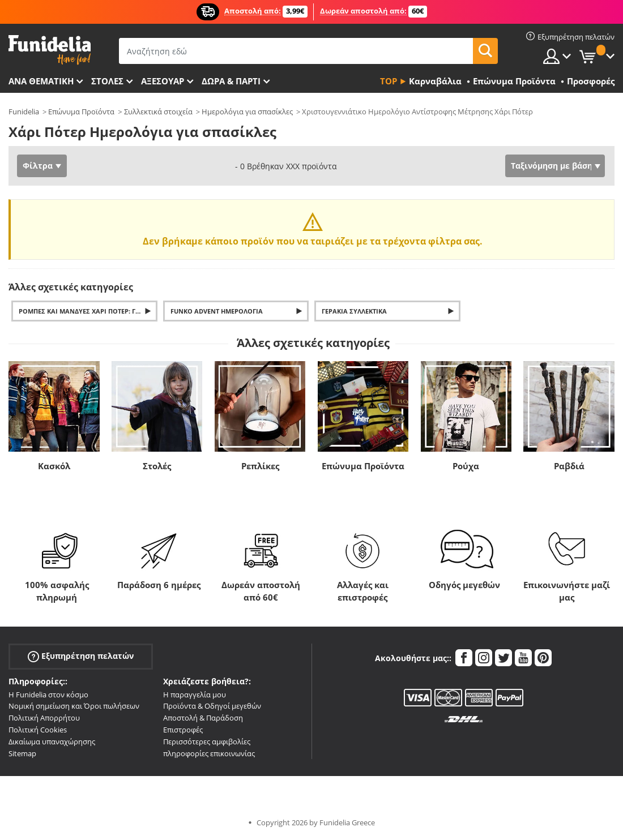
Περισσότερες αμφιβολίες (207, 742)
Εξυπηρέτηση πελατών (81, 656)
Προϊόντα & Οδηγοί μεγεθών (212, 706)
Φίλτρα (38, 166)
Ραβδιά (569, 466)
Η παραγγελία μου (195, 695)
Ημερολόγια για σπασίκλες (247, 112)
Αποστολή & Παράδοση (203, 718)
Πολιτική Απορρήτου (44, 718)
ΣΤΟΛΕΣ (107, 81)
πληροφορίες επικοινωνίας (209, 753)
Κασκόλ (54, 466)
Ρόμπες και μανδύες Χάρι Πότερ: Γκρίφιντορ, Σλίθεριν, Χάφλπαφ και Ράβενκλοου (88, 311)
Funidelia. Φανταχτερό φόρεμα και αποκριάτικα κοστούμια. (50, 50)
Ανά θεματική (41, 81)
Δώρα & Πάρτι (231, 81)
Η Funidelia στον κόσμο (48, 695)
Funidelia (24, 112)
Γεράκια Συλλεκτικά (354, 311)
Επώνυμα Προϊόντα (81, 112)
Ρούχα (466, 466)
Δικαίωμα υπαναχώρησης (52, 742)
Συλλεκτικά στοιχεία (158, 112)
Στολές (157, 466)
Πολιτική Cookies (38, 730)
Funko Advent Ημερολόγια (217, 311)
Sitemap (22, 753)
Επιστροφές (183, 730)
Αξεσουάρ (163, 81)
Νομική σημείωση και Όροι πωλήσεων (74, 706)
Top (389, 81)
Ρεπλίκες (260, 466)
